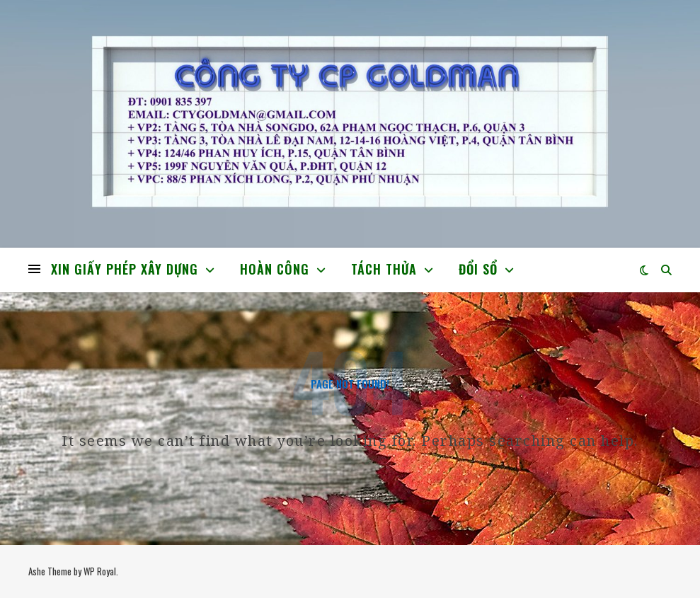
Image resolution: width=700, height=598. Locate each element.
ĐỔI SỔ (478, 269)
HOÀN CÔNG (275, 269)
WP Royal (100, 571)
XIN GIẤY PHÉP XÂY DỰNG (125, 269)
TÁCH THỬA (384, 269)
